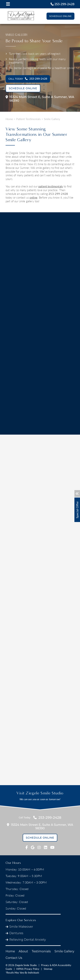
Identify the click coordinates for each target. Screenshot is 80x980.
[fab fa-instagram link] (39, 848)
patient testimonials (51, 186)
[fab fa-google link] (33, 848)
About (23, 951)
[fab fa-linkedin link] (46, 848)
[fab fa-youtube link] (52, 848)
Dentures (16, 933)
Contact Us (14, 958)
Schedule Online (60, 16)
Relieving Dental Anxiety (28, 940)
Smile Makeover (21, 927)
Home (9, 119)
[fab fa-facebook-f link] (27, 848)
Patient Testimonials (28, 119)
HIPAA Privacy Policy (28, 969)
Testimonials (41, 951)
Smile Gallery (64, 951)
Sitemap (48, 969)
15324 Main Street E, (40, 99)
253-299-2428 (58, 194)
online (33, 197)
